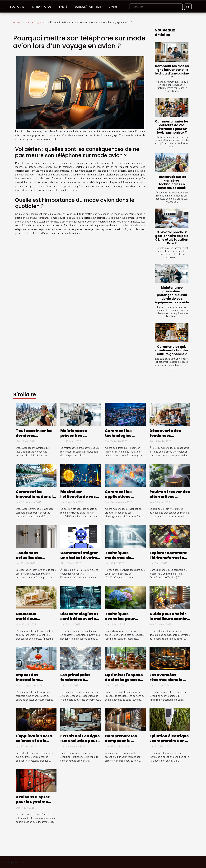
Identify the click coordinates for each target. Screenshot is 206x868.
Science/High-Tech (88, 7)
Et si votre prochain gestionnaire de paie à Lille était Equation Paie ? (172, 238)
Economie (17, 7)
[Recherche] (156, 7)
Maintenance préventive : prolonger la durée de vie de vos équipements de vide (172, 295)
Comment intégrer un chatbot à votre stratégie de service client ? (80, 560)
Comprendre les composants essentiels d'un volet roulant (121, 743)
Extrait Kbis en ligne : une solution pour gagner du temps (80, 741)
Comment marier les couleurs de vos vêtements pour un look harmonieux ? (172, 127)
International (41, 7)
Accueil (17, 22)
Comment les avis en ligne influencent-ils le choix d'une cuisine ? (172, 72)
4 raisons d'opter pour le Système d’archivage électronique (33, 804)
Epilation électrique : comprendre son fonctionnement (169, 741)
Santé (63, 7)
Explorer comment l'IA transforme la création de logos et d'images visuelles (169, 560)
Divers (113, 7)
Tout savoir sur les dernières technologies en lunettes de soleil (172, 182)
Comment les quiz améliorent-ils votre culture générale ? (172, 350)
